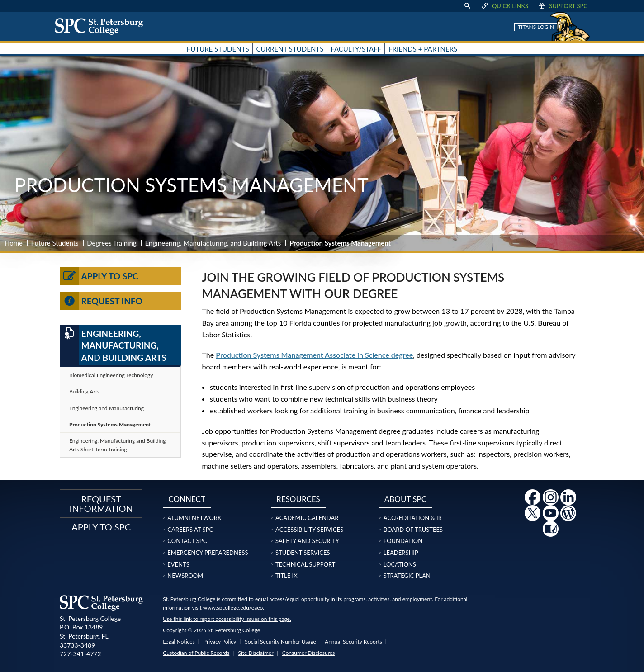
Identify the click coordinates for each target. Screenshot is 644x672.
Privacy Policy (220, 641)
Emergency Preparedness (208, 553)
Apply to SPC (99, 276)
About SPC (405, 499)
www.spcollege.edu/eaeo (233, 608)
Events (178, 564)
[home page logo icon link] (102, 26)
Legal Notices (179, 641)
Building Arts (84, 391)
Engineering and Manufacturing (107, 408)
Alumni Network (194, 518)
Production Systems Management (110, 424)
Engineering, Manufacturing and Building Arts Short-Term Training (117, 445)
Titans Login (536, 27)
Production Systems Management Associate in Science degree (314, 355)
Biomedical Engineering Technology (111, 375)
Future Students (55, 243)
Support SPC (562, 6)
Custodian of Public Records (196, 653)
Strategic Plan (407, 576)
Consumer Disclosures (309, 653)
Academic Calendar (307, 518)
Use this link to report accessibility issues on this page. (227, 619)
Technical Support (305, 564)
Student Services (303, 553)
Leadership (401, 553)
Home (14, 243)
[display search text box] (467, 6)
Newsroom (185, 576)
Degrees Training (112, 243)
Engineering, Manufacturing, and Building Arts (213, 243)
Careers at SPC (190, 530)
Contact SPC (187, 541)
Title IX (286, 576)
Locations (400, 564)
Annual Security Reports (353, 641)
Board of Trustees (413, 530)
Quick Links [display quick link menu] (504, 6)
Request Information (101, 503)
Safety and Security (307, 541)
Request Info (101, 301)
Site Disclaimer (256, 653)
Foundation (403, 541)
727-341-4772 (80, 654)
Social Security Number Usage (280, 641)
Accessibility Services (309, 530)
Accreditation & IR (413, 518)
